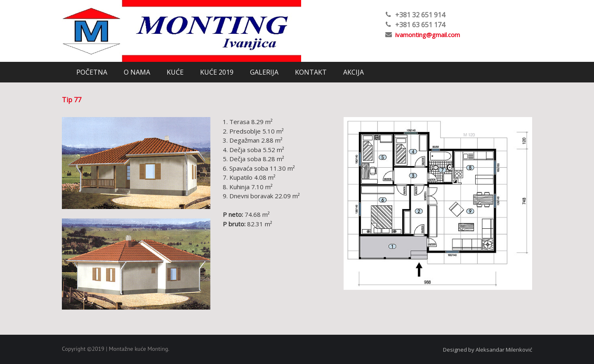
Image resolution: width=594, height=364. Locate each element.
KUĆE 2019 (217, 72)
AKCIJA (354, 72)
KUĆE (175, 72)
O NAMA (137, 72)
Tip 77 (72, 100)
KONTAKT (311, 72)
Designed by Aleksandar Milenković (488, 350)
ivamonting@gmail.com (428, 35)
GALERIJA (264, 72)
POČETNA (92, 72)
